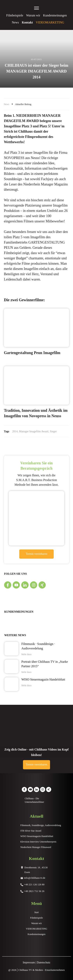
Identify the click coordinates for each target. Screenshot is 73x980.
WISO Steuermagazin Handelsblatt (43, 679)
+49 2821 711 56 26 (34, 891)
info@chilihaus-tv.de (35, 878)
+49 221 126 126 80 (34, 884)
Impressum (29, 962)
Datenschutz (44, 962)
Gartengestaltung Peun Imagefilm (32, 353)
